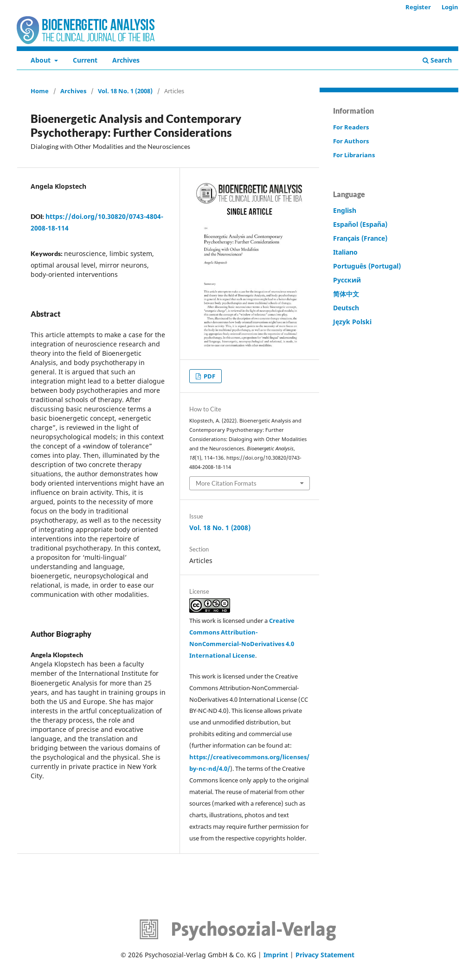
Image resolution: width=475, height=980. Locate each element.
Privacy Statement (325, 955)
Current (85, 60)
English (345, 210)
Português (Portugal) (367, 266)
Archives (126, 60)
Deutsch (346, 308)
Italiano (345, 252)
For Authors (351, 141)
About (42, 60)
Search (437, 60)
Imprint (276, 955)
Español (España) (360, 224)
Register (418, 7)
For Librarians (354, 155)
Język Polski (352, 322)
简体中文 (346, 294)
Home (40, 91)
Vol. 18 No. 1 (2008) (125, 91)
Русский (347, 280)
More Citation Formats (226, 483)
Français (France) (360, 238)
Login (450, 7)
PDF (209, 376)
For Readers (351, 127)
